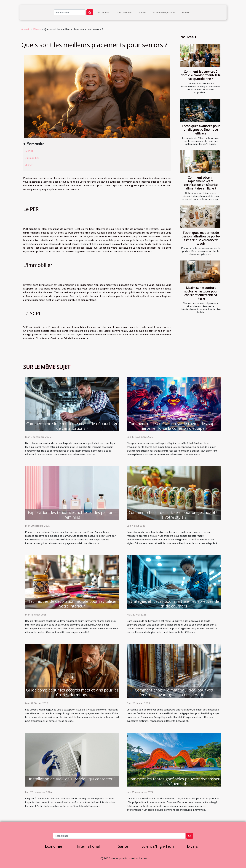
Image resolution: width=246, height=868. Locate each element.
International (124, 12)
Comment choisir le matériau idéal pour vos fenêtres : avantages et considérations (174, 692)
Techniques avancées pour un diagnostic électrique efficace (201, 130)
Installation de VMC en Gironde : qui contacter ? (72, 779)
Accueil (25, 29)
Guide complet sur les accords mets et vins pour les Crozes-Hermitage (72, 692)
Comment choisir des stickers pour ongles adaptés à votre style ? (174, 515)
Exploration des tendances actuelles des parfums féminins (72, 515)
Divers (186, 12)
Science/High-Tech (164, 12)
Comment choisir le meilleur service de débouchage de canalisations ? (72, 426)
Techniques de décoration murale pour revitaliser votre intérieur (72, 604)
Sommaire (36, 144)
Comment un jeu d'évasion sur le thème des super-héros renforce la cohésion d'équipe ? (174, 426)
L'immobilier (32, 158)
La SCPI (29, 165)
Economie (104, 12)
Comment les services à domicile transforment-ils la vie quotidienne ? (201, 75)
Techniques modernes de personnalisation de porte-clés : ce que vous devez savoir (201, 238)
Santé (142, 12)
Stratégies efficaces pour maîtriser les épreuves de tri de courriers (174, 604)
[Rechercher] (70, 12)
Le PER (29, 151)
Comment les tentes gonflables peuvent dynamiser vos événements (174, 781)
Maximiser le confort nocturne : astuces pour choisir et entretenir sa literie (201, 293)
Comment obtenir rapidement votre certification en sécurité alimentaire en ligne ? (201, 183)
